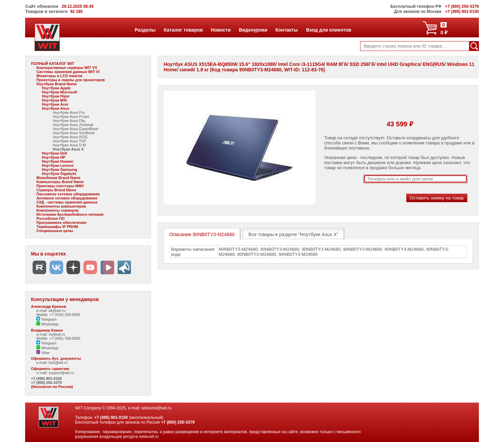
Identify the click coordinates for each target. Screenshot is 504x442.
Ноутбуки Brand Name (57, 84)
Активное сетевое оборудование (67, 198)
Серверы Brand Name (56, 190)
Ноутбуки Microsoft (59, 92)
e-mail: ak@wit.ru (51, 311)
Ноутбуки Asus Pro (69, 112)
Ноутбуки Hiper (56, 96)
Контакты (286, 30)
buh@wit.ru (58, 363)
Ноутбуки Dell (54, 153)
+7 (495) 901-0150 (46, 378)
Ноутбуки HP (54, 157)
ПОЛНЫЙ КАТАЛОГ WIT (53, 64)
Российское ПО (50, 218)
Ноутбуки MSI (54, 100)
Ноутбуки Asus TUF (69, 141)
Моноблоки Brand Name (58, 178)
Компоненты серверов (57, 210)
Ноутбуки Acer (55, 104)
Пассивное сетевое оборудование (68, 194)
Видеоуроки (253, 30)
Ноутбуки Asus (55, 108)
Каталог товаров (183, 30)
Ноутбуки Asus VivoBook (74, 133)
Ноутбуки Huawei (58, 161)
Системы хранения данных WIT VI (68, 72)
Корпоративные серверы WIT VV (67, 68)
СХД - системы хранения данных (67, 202)
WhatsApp (47, 324)
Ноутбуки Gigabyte (59, 174)
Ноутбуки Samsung (59, 170)
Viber (43, 353)
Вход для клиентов (329, 30)
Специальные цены (55, 231)
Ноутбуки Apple (56, 88)
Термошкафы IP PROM (57, 227)
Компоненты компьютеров (61, 206)
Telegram (46, 319)
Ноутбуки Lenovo (58, 165)
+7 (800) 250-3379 (46, 383)
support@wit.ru (61, 373)
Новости (221, 30)
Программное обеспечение (61, 223)
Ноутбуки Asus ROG (70, 137)
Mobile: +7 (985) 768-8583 (58, 338)
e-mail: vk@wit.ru (51, 334)
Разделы (145, 30)
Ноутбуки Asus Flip (69, 121)
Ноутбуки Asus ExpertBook (75, 129)
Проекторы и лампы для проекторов (71, 80)
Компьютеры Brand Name (60, 182)
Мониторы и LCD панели (59, 76)
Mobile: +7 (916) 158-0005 (58, 315)
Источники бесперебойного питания (70, 214)
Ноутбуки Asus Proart (71, 117)
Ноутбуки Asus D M (69, 145)
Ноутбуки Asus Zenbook (73, 125)
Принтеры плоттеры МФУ (60, 186)
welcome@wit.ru (156, 408)
